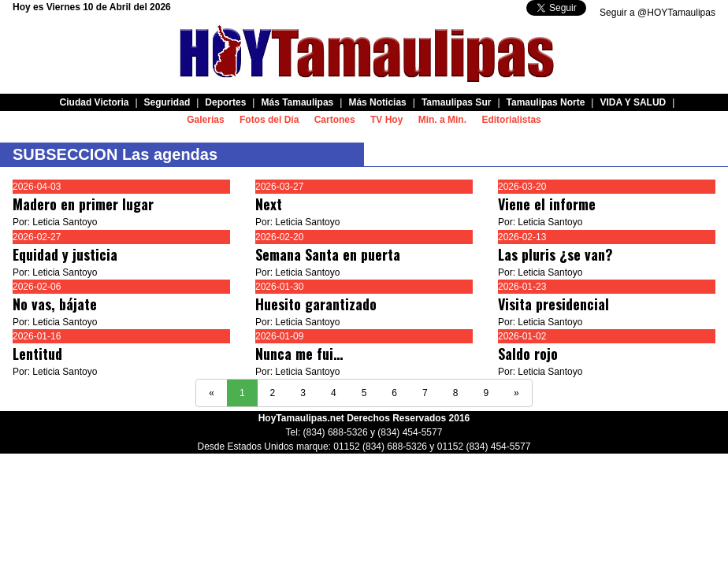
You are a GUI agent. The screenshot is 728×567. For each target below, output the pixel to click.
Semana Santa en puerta (328, 254)
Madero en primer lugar (83, 204)
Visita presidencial (553, 304)
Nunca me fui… (299, 354)
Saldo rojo (528, 354)
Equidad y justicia (65, 254)
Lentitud (37, 354)
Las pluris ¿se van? (555, 254)
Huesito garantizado (316, 304)
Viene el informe (547, 204)
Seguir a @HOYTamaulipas (657, 13)
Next (269, 204)
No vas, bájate (55, 304)
